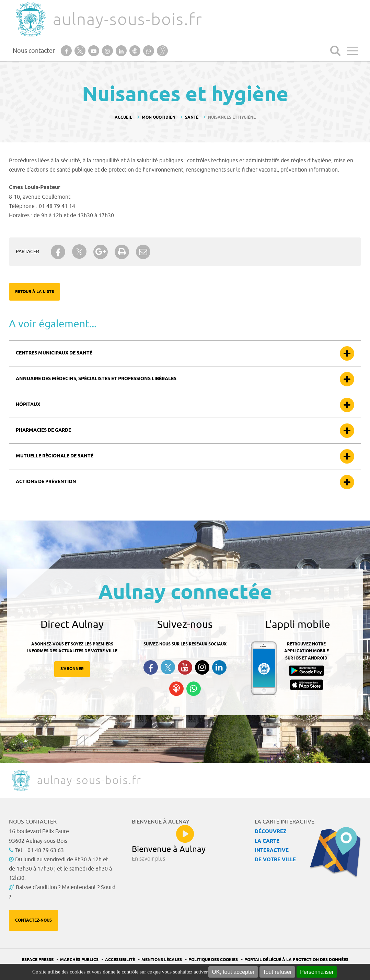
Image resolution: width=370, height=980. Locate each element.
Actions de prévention (46, 482)
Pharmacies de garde (43, 430)
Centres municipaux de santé (54, 353)
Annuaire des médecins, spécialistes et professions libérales (96, 379)
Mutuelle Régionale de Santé (55, 456)
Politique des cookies (213, 960)
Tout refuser (277, 972)
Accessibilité (120, 960)
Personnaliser (317, 972)
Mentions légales (162, 960)
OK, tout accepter (233, 972)
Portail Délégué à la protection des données (296, 960)
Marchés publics (79, 960)
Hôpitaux (28, 405)
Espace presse (38, 960)
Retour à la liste (34, 292)
